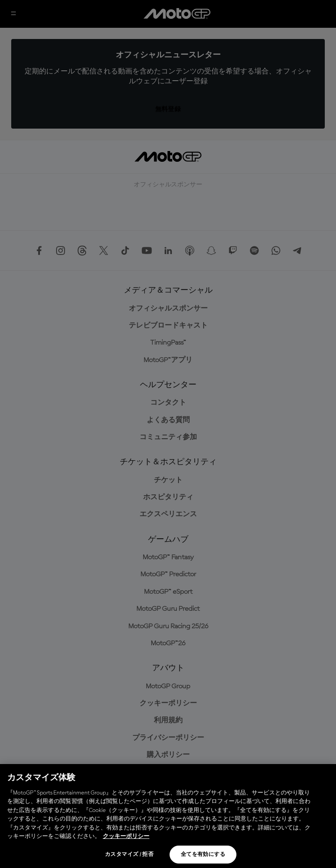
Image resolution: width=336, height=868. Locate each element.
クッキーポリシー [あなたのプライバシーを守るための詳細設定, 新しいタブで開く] (126, 836)
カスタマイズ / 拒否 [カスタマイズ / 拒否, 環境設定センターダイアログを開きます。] (129, 855)
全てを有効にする (203, 855)
